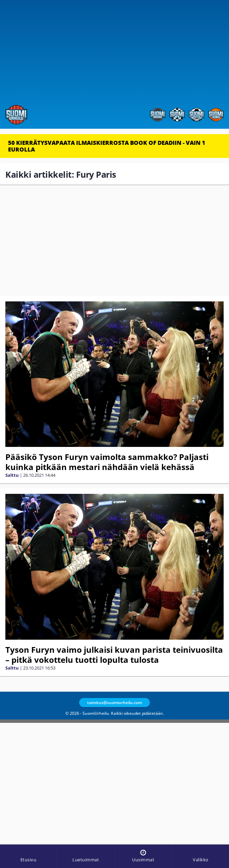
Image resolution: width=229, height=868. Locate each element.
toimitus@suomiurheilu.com (114, 703)
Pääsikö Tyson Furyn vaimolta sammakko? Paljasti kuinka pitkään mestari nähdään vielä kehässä (107, 462)
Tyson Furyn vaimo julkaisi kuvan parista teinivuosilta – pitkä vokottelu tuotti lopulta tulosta (114, 655)
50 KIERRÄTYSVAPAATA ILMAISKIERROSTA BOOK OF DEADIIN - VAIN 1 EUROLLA (107, 146)
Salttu (12, 475)
